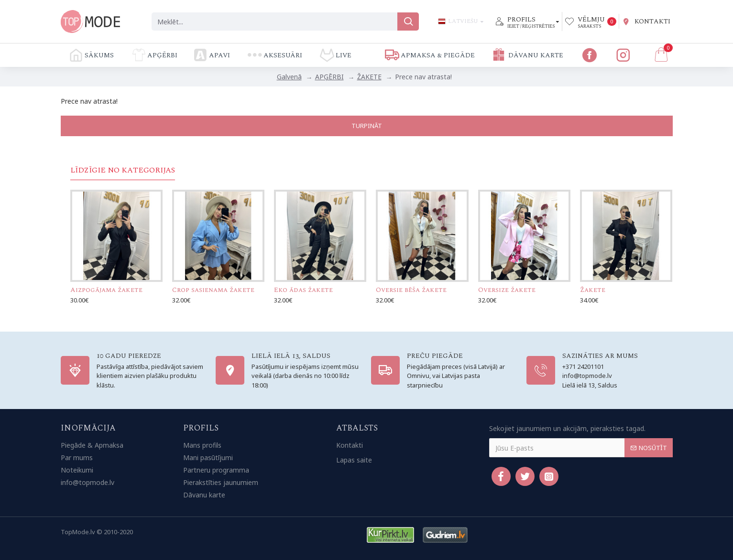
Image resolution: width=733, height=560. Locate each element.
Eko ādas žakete (303, 290)
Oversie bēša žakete (411, 290)
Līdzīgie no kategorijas (123, 171)
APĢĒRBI (329, 77)
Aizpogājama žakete (106, 290)
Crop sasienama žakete (213, 290)
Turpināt (367, 126)
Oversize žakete (507, 290)
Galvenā (289, 77)
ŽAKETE (369, 77)
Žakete (593, 290)
